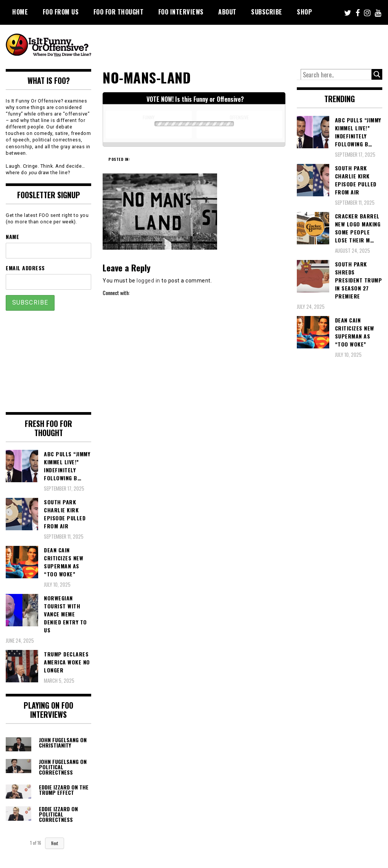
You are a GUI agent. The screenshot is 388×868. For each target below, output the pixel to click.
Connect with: (116, 293)
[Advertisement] (245, 46)
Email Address (25, 268)
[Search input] (336, 75)
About (227, 12)
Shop (304, 12)
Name (12, 237)
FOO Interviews (181, 12)
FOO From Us (61, 12)
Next (55, 843)
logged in (148, 280)
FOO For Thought (119, 12)
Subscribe (267, 12)
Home (20, 12)
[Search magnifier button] (377, 74)
